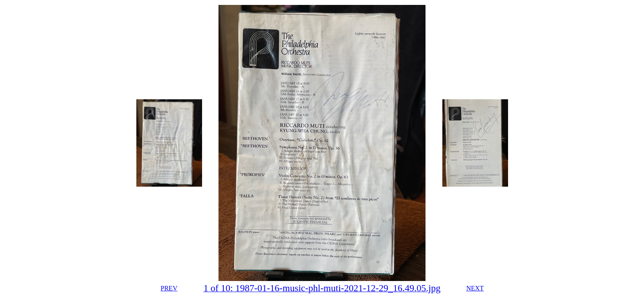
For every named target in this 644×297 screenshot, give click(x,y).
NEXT (475, 288)
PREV (169, 288)
